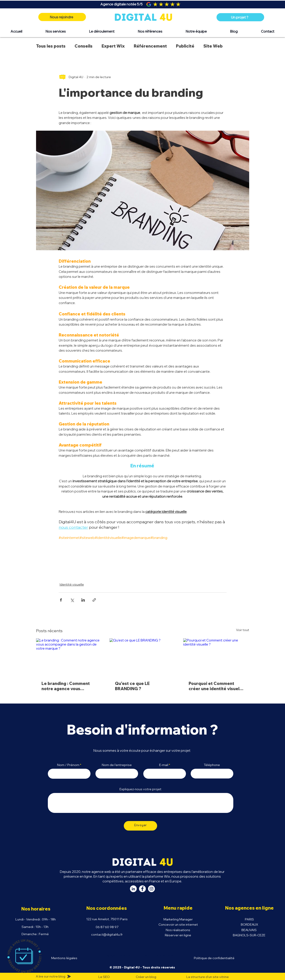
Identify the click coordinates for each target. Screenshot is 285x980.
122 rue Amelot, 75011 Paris (107, 919)
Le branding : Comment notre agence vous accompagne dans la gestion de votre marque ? (69, 686)
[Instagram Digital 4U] (151, 889)
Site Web (213, 46)
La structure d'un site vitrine (208, 977)
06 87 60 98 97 (107, 927)
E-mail (164, 765)
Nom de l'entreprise (117, 765)
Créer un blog (146, 977)
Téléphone (212, 765)
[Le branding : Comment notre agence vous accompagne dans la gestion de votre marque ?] (69, 657)
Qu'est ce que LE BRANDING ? (132, 686)
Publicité (185, 46)
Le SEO (104, 977)
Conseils (84, 46)
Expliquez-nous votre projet (140, 789)
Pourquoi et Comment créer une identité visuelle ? (216, 686)
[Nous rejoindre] (62, 17)
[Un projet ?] (240, 17)
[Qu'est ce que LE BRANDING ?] (142, 657)
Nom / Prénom (68, 765)
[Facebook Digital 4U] (142, 889)
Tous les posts (51, 46)
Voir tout (243, 630)
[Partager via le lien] (94, 600)
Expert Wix (113, 46)
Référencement (150, 46)
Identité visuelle (72, 584)
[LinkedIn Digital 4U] (133, 889)
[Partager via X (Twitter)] (72, 600)
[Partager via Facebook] (61, 600)
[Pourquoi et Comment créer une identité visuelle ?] (216, 657)
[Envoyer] (140, 826)
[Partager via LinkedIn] (83, 600)
